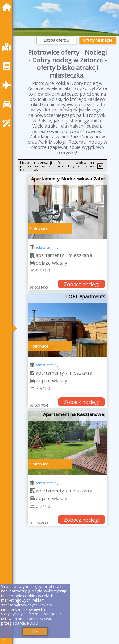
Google (36, 591)
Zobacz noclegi (82, 284)
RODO (33, 623)
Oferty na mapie (98, 40)
